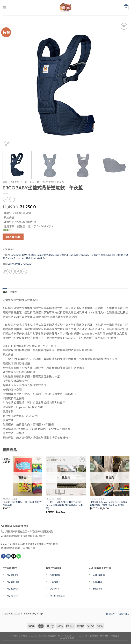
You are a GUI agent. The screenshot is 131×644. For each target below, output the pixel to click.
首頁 (5, 182)
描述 (5, 292)
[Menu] (5, 8)
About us (55, 575)
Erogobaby (84, 255)
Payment (55, 582)
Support (97, 589)
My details (12, 596)
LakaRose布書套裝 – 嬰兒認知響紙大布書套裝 (22, 504)
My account (13, 589)
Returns (97, 582)
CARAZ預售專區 (66, 638)
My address (13, 582)
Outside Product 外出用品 (18, 258)
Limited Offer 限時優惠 (86, 636)
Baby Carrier (14, 264)
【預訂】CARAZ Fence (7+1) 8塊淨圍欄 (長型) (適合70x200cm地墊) (108, 504)
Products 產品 (38, 258)
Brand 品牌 (73, 255)
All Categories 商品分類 (25, 182)
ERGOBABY (27, 264)
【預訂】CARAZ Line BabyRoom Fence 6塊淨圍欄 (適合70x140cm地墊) (65, 505)
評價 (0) (13, 292)
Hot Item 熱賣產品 (99, 255)
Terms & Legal (57, 596)
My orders (12, 575)
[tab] (5, 292)
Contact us (99, 575)
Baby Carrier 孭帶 (53, 182)
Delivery (54, 589)
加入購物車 (13, 237)
